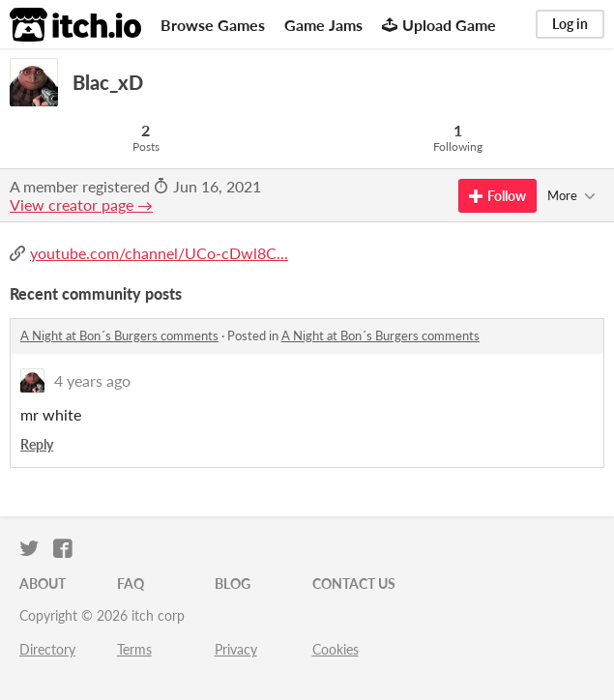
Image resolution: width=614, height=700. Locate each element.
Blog (233, 583)
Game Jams (323, 25)
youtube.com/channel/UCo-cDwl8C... (159, 253)
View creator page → (81, 204)
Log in (570, 24)
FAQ (131, 583)
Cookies (336, 649)
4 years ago (92, 380)
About (43, 583)
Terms (134, 649)
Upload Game (439, 25)
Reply (37, 444)
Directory (47, 649)
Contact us (354, 583)
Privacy (236, 649)
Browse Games (213, 25)
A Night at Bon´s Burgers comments (119, 335)
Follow (497, 196)
